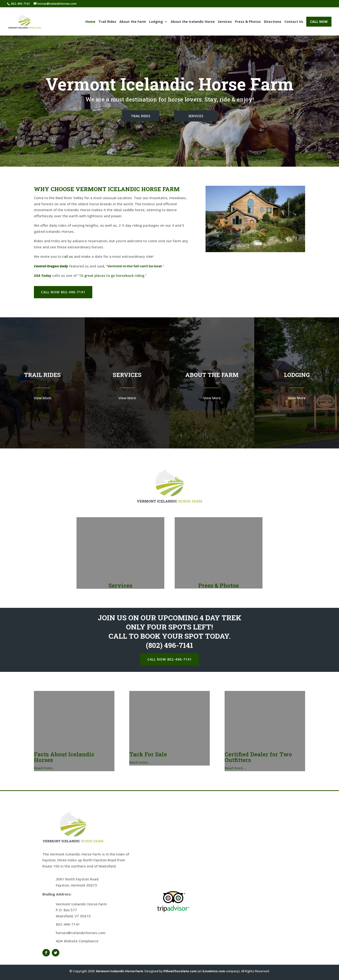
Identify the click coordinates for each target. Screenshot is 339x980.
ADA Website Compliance (77, 941)
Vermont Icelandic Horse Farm (119, 971)
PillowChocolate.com (180, 971)
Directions (273, 23)
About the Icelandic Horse (193, 23)
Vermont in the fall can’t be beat (135, 266)
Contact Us (294, 23)
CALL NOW (319, 22)
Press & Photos (248, 23)
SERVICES (196, 116)
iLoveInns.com (214, 971)
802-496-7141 (68, 924)
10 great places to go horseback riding (112, 275)
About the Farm (133, 23)
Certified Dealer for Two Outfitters (258, 757)
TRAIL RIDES (141, 116)
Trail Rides (107, 23)
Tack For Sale (148, 754)
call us (68, 256)
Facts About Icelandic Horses (64, 757)
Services (225, 23)
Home (90, 23)
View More (42, 398)
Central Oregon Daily (51, 266)
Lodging (156, 23)
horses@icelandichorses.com (81, 933)
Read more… (44, 768)
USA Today (43, 275)
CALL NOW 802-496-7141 (63, 292)
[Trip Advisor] (173, 911)
